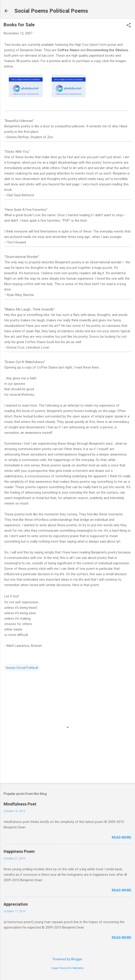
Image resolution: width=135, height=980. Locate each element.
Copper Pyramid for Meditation (67, 968)
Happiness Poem (19, 851)
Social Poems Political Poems (51, 11)
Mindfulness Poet (20, 804)
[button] (129, 26)
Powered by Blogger (68, 959)
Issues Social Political (22, 668)
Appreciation (16, 904)
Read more (122, 837)
